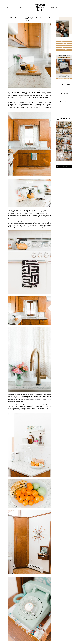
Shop (21, 7)
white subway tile (28, 396)
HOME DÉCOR (64, 93)
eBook (50, 7)
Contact (54, 8)
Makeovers (59, 7)
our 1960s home (47, 91)
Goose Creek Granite (37, 217)
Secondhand (64, 110)
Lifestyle (64, 102)
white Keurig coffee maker (23, 410)
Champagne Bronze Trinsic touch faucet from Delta (24, 227)
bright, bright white (25, 94)
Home (8, 7)
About (68, 7)
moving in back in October (24, 212)
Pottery (29, 7)
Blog (15, 7)
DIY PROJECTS (64, 85)
